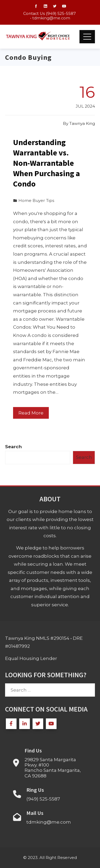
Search (13, 447)
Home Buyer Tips (36, 200)
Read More (31, 413)
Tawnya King (82, 123)
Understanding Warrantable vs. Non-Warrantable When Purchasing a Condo (47, 163)
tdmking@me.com (51, 18)
